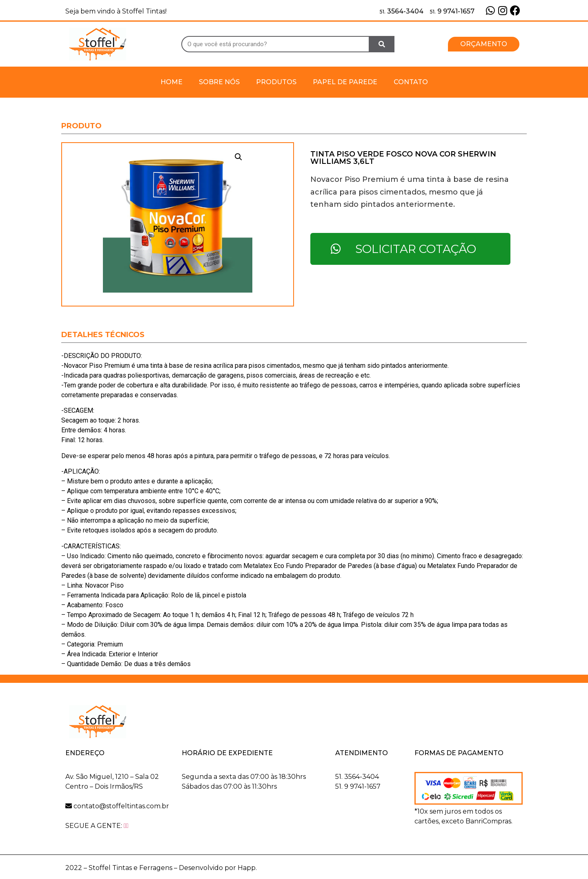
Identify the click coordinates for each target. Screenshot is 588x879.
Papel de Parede (345, 82)
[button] (484, 44)
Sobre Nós (219, 82)
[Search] (382, 44)
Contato (411, 82)
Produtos (276, 82)
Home (171, 82)
